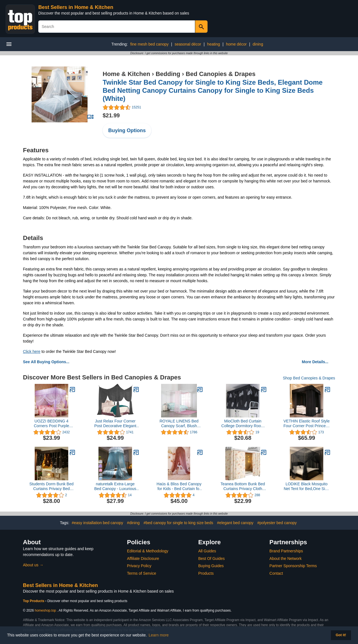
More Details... (315, 362)
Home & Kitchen (126, 74)
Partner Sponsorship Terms (293, 566)
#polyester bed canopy (277, 523)
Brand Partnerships (286, 551)
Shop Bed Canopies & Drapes (309, 378)
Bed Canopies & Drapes (221, 74)
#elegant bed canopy (235, 523)
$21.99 (111, 115)
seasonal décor (188, 44)
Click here (32, 351)
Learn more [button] (159, 635)
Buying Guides (211, 566)
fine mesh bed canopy (149, 44)
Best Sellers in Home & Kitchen (76, 7)
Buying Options (127, 130)
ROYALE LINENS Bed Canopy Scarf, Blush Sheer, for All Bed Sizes (179, 424)
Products (206, 573)
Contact (276, 573)
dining (258, 44)
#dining (133, 523)
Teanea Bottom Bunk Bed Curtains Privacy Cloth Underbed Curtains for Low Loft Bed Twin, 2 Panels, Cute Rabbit (243, 486)
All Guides (207, 551)
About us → (33, 565)
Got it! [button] (341, 635)
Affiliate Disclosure (143, 559)
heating (214, 44)
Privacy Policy (139, 566)
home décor (236, 44)
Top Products (34, 601)
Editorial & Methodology (148, 551)
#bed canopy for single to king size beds (178, 523)
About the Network (285, 559)
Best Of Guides (212, 559)
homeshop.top (45, 610)
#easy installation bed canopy (98, 523)
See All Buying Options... (46, 362)
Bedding (168, 74)
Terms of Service (142, 573)
